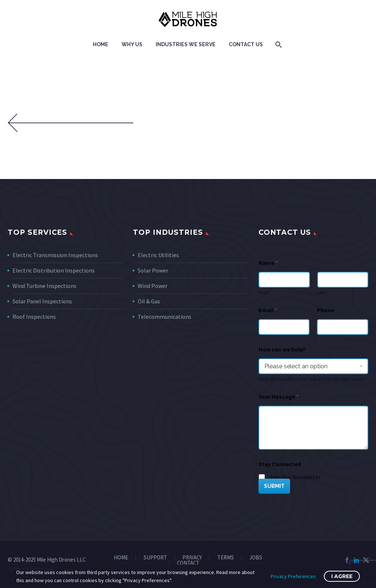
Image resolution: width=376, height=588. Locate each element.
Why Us (132, 44)
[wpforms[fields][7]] (313, 366)
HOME (121, 558)
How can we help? (282, 349)
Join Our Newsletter (295, 477)
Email (268, 310)
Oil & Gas (149, 301)
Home (101, 44)
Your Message (279, 397)
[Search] (278, 45)
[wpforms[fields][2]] (313, 428)
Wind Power (153, 286)
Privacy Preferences (293, 576)
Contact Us (246, 44)
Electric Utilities (158, 255)
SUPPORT (155, 558)
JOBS (256, 558)
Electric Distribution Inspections (54, 270)
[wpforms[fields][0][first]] (284, 280)
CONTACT (188, 563)
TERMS (226, 558)
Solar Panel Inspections (42, 301)
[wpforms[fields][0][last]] (343, 280)
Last (321, 293)
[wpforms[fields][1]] (284, 327)
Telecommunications (164, 317)
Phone (326, 310)
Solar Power (153, 270)
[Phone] (343, 327)
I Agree (342, 576)
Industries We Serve (186, 44)
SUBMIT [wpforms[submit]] (274, 486)
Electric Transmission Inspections (55, 255)
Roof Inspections (34, 317)
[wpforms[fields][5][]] (262, 478)
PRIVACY (192, 558)
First (263, 293)
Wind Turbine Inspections (44, 286)
